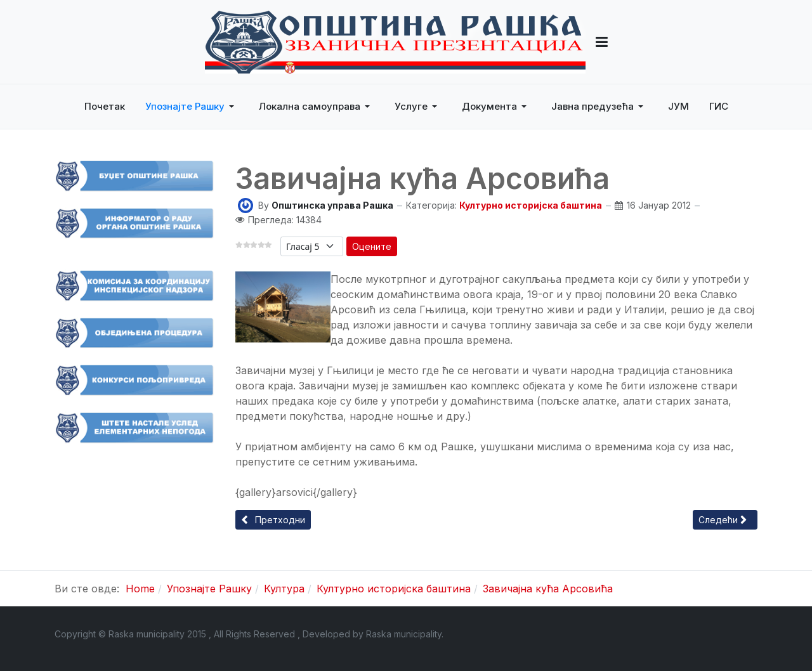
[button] (602, 42)
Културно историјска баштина (531, 205)
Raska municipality (404, 634)
